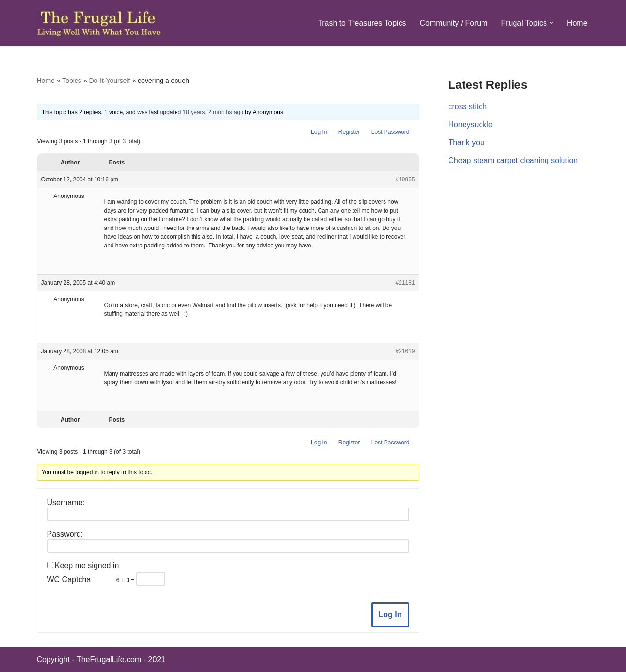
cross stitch (468, 107)
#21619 (405, 351)
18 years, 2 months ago (213, 112)
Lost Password (391, 132)
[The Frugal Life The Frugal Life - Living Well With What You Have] (99, 23)
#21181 (405, 283)
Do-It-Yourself (109, 81)
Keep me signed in (87, 565)
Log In (319, 132)
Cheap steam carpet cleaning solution (514, 160)
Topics (72, 81)
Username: (66, 502)
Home (577, 23)
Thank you (467, 142)
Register (349, 132)
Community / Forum (453, 23)
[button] (551, 23)
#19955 (405, 180)
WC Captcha (69, 580)
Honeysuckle (471, 124)
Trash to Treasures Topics (361, 23)
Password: (65, 534)
